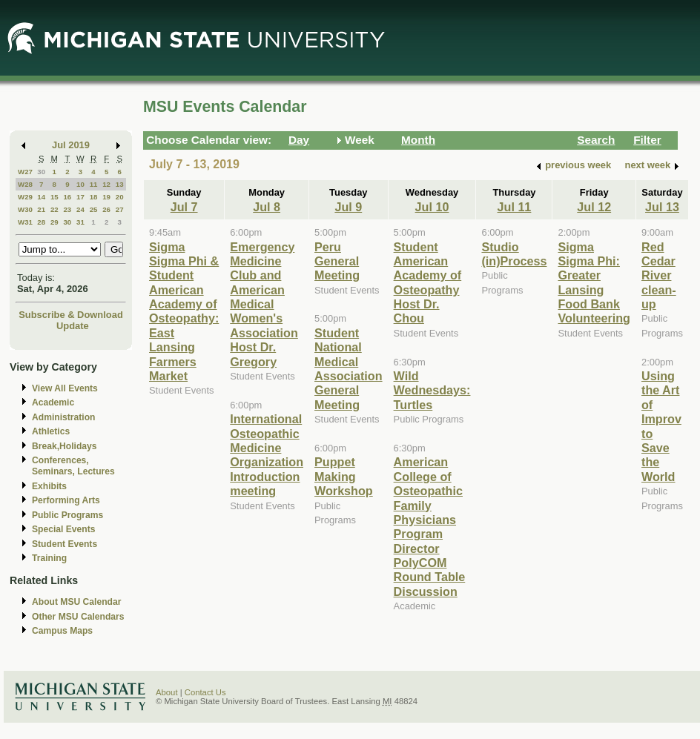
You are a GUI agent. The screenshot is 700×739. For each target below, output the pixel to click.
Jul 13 (662, 207)
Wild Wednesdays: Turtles (432, 390)
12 (106, 184)
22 (55, 209)
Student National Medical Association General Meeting (349, 369)
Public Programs (67, 515)
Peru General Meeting (337, 261)
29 (55, 222)
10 (80, 184)
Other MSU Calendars (78, 617)
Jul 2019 (71, 145)
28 (41, 222)
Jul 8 (267, 207)
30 (41, 172)
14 (41, 197)
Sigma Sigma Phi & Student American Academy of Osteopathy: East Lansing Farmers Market (184, 312)
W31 (25, 222)
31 (80, 222)
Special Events (63, 529)
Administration (63, 417)
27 (120, 209)
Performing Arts (66, 500)
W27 (25, 172)
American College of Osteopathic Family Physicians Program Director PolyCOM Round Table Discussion (430, 527)
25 (94, 209)
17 (80, 197)
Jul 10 (432, 207)
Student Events (65, 544)
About (167, 692)
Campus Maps (62, 631)
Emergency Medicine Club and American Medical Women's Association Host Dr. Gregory (264, 304)
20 (120, 197)
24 (80, 209)
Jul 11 (515, 207)
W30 (25, 209)
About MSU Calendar (76, 602)
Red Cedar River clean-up (659, 276)
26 (106, 209)
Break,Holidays (65, 446)
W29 (25, 197)
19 (106, 197)
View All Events (65, 388)
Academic (53, 402)
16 (67, 197)
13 (120, 184)
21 (41, 209)
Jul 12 (594, 207)
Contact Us (205, 692)
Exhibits (49, 486)
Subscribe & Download (71, 315)
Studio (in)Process (514, 254)
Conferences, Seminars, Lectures (73, 466)
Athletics (51, 431)
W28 (25, 184)
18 (94, 197)
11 (94, 184)
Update (73, 326)
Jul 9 (348, 207)
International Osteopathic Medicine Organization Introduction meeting (267, 455)
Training (49, 558)
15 (55, 197)
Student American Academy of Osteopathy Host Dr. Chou (428, 283)
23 (67, 209)
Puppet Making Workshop (344, 476)
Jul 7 (184, 207)
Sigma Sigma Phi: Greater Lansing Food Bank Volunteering (594, 283)
